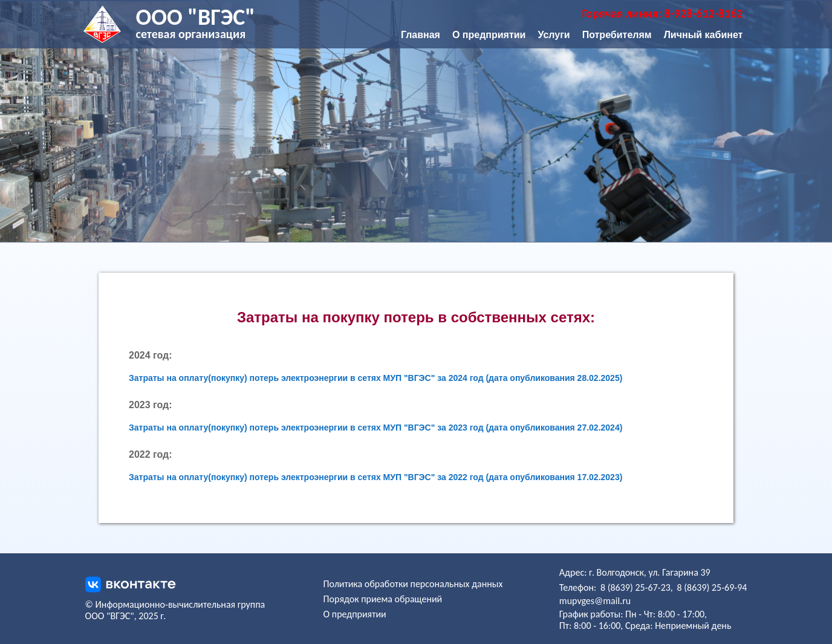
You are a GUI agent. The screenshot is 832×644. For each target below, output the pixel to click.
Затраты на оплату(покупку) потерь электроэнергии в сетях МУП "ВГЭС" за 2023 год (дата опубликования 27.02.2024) (375, 428)
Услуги (554, 35)
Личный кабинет (704, 35)
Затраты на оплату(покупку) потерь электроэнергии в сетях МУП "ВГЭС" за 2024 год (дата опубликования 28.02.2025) (375, 378)
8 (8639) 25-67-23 (635, 587)
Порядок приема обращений (383, 599)
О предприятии (489, 35)
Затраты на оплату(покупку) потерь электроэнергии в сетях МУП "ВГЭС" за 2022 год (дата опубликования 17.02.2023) (375, 477)
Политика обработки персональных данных (413, 584)
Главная (421, 35)
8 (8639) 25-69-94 (712, 587)
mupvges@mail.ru (595, 601)
